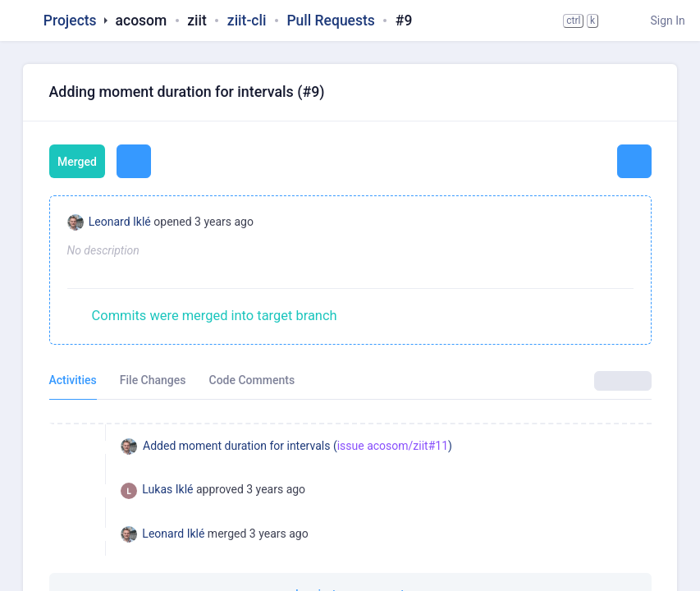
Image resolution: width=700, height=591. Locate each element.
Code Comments (252, 380)
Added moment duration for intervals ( (240, 446)
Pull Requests (330, 21)
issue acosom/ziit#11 (393, 446)
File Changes (153, 380)
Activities (73, 380)
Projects (70, 21)
